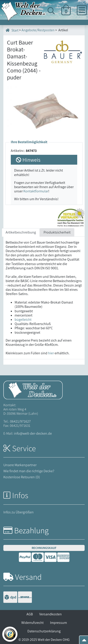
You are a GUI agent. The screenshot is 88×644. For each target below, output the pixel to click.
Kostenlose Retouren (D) (22, 477)
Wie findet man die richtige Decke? (29, 471)
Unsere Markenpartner (20, 465)
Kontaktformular (36, 191)
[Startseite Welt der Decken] (33, 390)
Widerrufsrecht (32, 623)
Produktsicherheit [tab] (57, 232)
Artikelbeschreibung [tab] (21, 232)
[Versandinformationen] (18, 598)
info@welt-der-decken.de (33, 433)
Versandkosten (51, 614)
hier (51, 353)
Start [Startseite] (12, 30)
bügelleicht (23, 320)
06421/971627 (20, 421)
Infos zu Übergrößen (19, 512)
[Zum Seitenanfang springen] (84, 641)
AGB (30, 614)
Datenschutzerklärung (44, 631)
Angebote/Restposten (38, 30)
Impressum (58, 623)
